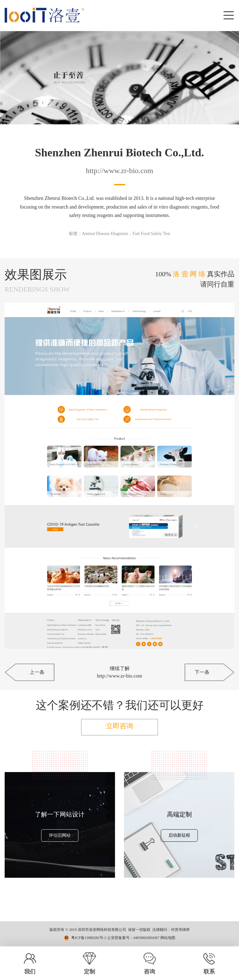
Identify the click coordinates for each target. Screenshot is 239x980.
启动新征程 (179, 837)
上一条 (37, 672)
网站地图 (168, 939)
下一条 (202, 672)
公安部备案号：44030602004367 (133, 939)
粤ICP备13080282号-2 (89, 939)
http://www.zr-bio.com (120, 171)
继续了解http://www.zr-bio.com (119, 672)
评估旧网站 (60, 837)
